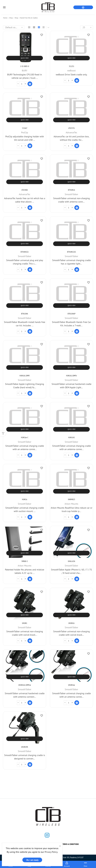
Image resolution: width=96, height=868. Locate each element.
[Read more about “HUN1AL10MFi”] (30, 393)
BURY (25, 71)
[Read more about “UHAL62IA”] (77, 579)
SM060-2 (25, 561)
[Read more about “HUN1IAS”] (77, 455)
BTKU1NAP (71, 314)
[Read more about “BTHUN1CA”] (30, 270)
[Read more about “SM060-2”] (30, 579)
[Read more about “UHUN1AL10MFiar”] (30, 703)
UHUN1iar (71, 685)
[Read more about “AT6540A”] (30, 208)
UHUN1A (71, 623)
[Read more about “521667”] (30, 146)
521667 (25, 128)
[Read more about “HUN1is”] (30, 517)
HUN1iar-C (25, 437)
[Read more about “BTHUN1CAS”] (77, 270)
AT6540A (25, 190)
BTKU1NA (25, 314)
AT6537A (71, 128)
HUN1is (25, 499)
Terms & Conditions (70, 844)
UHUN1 (25, 623)
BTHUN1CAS (71, 252)
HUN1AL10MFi (25, 376)
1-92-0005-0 (25, 66)
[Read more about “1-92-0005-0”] (30, 84)
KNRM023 (71, 499)
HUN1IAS (71, 437)
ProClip (25, 132)
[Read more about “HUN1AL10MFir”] (77, 393)
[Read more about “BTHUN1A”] (77, 208)
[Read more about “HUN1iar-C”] (30, 455)
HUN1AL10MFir (71, 376)
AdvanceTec (71, 132)
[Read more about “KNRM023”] (77, 517)
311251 (71, 66)
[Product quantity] (22, 84)
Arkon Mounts (71, 504)
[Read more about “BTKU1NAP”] (77, 331)
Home (5, 18)
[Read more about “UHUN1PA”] (30, 765)
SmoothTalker (71, 194)
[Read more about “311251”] (77, 80)
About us (30, 844)
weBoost (71, 71)
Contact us (44, 844)
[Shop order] (14, 27)
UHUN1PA (25, 747)
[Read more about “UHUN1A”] (77, 641)
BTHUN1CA (25, 252)
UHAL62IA (71, 561)
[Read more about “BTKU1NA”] (30, 331)
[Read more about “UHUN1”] (30, 641)
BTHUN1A (71, 190)
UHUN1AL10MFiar (25, 685)
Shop (11, 18)
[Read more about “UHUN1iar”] (77, 703)
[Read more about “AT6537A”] (77, 146)
